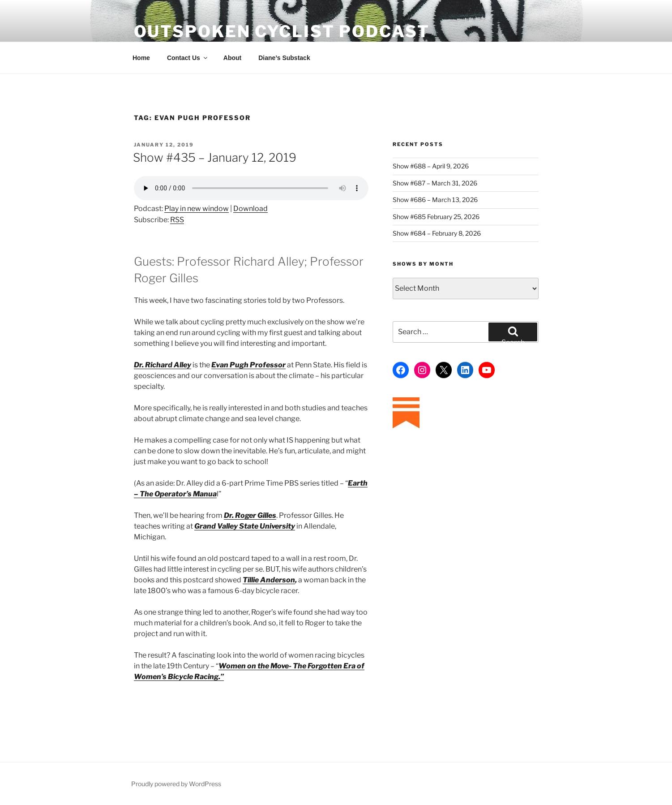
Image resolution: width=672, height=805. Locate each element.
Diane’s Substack (284, 58)
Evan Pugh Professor (248, 365)
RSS (177, 220)
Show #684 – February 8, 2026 (437, 233)
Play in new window (197, 209)
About (232, 58)
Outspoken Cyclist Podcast (282, 31)
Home (141, 58)
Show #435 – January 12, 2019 (215, 157)
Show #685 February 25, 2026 (436, 217)
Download (250, 209)
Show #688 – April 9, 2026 (431, 166)
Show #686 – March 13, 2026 (435, 200)
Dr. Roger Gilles (250, 515)
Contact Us (188, 58)
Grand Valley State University (245, 526)
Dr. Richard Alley (163, 365)
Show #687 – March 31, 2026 (435, 183)
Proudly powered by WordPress (176, 784)
